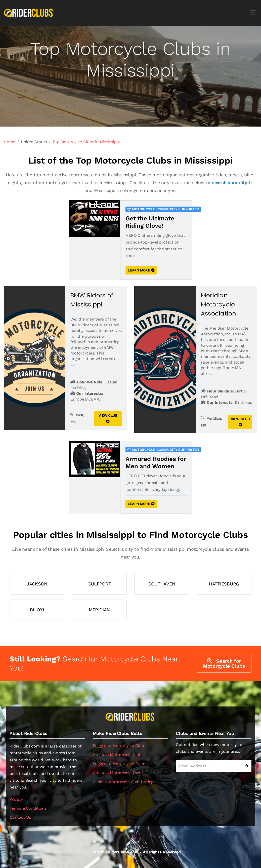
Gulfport (99, 584)
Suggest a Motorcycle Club (118, 746)
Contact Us (20, 817)
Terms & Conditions (28, 808)
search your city (230, 183)
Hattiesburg (224, 584)
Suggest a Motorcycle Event (119, 764)
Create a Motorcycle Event (118, 773)
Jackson (37, 584)
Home (9, 142)
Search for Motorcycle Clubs (224, 663)
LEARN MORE (141, 270)
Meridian (99, 610)
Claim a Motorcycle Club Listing (123, 782)
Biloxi (37, 610)
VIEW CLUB (108, 418)
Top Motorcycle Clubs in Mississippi (86, 142)
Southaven (162, 584)
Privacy (16, 799)
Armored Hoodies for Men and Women (156, 463)
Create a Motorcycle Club (117, 755)
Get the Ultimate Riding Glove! (150, 222)
